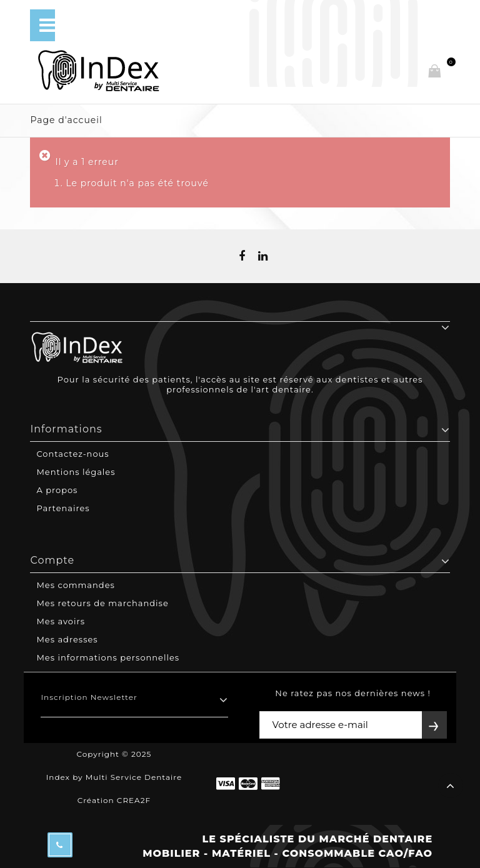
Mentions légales (76, 472)
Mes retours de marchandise (102, 603)
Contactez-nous (72, 454)
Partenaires (63, 508)
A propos (57, 490)
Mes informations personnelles (108, 657)
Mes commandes (75, 585)
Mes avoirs (61, 621)
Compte (52, 560)
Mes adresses (67, 639)
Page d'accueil (66, 120)
